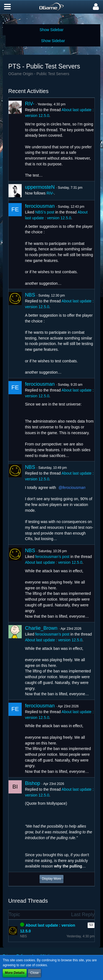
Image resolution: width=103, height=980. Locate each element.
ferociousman (40, 206)
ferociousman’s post (52, 557)
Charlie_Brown (41, 628)
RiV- (30, 104)
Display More (51, 879)
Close (34, 973)
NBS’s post (45, 212)
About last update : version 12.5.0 (54, 562)
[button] (7, 7)
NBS (30, 295)
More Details (15, 973)
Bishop (33, 783)
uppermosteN (40, 187)
